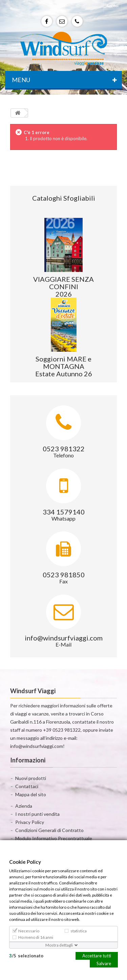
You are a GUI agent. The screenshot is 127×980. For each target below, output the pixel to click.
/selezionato (26, 955)
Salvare (104, 963)
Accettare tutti (97, 955)
